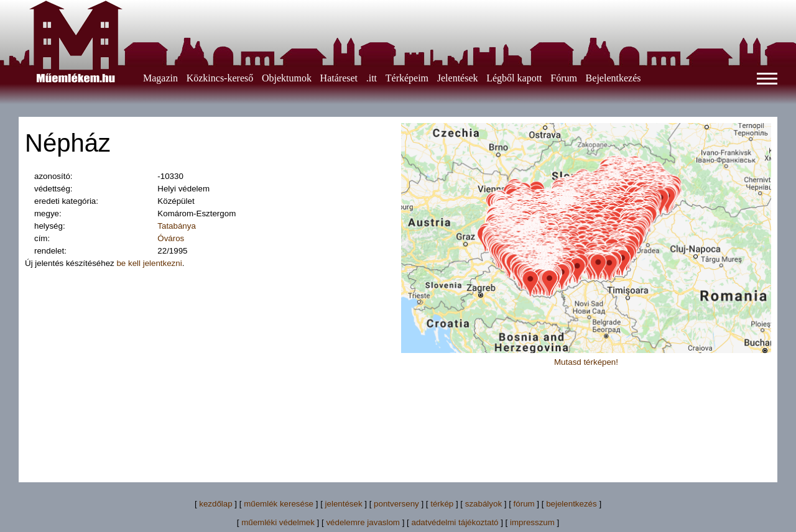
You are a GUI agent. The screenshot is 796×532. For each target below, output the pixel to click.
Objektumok (287, 78)
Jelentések (458, 78)
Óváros (171, 238)
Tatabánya (177, 226)
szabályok (484, 504)
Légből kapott (514, 78)
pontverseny (396, 504)
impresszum (532, 522)
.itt (372, 78)
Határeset (339, 78)
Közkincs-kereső (220, 78)
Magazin (160, 78)
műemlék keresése (279, 504)
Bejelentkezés (613, 78)
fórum (524, 504)
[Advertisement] (398, 437)
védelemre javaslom (363, 522)
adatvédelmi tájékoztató (455, 522)
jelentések (344, 504)
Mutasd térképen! (586, 362)
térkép (442, 504)
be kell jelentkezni (149, 263)
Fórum (564, 78)
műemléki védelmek (278, 522)
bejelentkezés (572, 504)
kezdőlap (215, 504)
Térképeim (407, 78)
